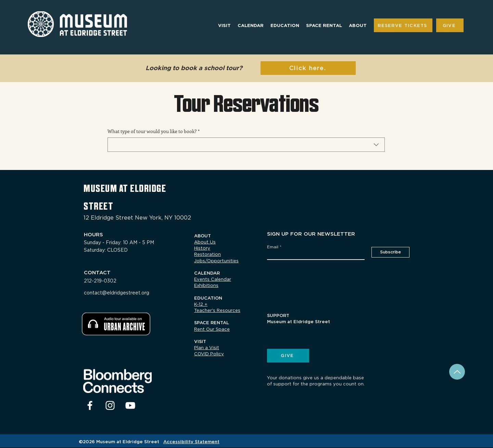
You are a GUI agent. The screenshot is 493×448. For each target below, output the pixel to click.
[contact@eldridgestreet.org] (125, 293)
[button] (224, 26)
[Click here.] (308, 68)
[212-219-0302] (110, 281)
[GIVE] (450, 25)
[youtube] (130, 405)
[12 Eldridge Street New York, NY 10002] (141, 218)
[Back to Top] (457, 372)
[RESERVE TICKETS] (403, 25)
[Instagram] (110, 405)
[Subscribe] (390, 252)
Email (273, 247)
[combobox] (246, 145)
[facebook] (90, 405)
